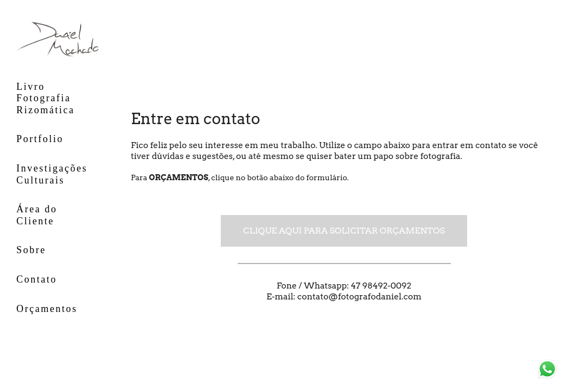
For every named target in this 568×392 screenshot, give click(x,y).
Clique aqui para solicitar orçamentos (344, 231)
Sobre (31, 250)
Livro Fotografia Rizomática (46, 98)
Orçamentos (47, 309)
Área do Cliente (37, 215)
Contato (37, 279)
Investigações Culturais (52, 174)
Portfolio (40, 139)
